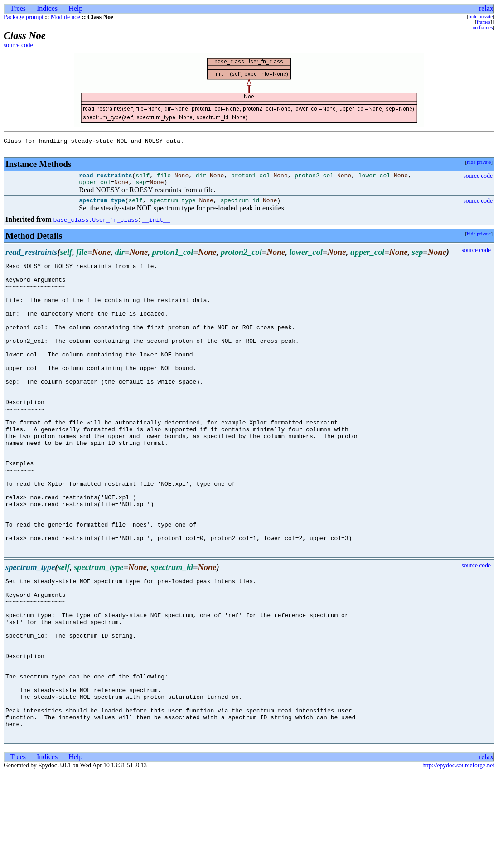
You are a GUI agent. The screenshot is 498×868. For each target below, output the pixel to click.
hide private (481, 16)
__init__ (156, 226)
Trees (18, 8)
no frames (483, 27)
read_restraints (105, 179)
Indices (47, 8)
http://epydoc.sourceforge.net (458, 861)
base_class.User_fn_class (95, 226)
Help (75, 8)
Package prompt (24, 17)
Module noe (65, 17)
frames (483, 22)
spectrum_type (102, 207)
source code (18, 45)
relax (486, 8)
